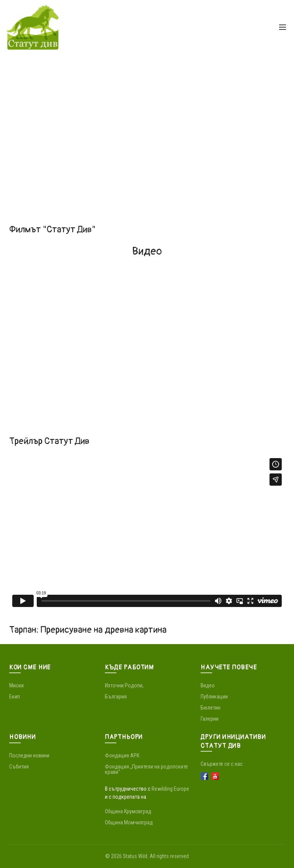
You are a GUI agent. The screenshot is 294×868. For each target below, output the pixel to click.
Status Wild (135, 856)
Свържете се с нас (222, 764)
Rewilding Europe (170, 789)
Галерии (210, 719)
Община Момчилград (129, 822)
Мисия (16, 685)
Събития (19, 767)
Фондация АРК (122, 755)
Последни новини (29, 755)
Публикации (214, 697)
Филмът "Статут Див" (52, 229)
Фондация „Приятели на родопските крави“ (146, 769)
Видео (208, 685)
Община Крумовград (128, 811)
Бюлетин (211, 708)
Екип (15, 697)
